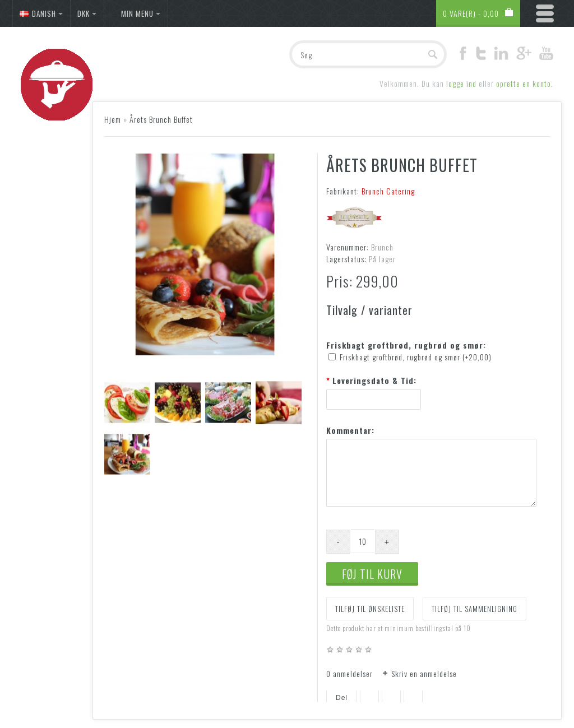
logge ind (461, 83)
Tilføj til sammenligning (475, 609)
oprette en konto (524, 83)
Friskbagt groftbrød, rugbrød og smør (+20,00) (416, 357)
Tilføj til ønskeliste (370, 609)
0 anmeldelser (350, 673)
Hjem (113, 119)
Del (342, 698)
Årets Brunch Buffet (161, 119)
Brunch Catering (388, 191)
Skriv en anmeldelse (424, 673)
